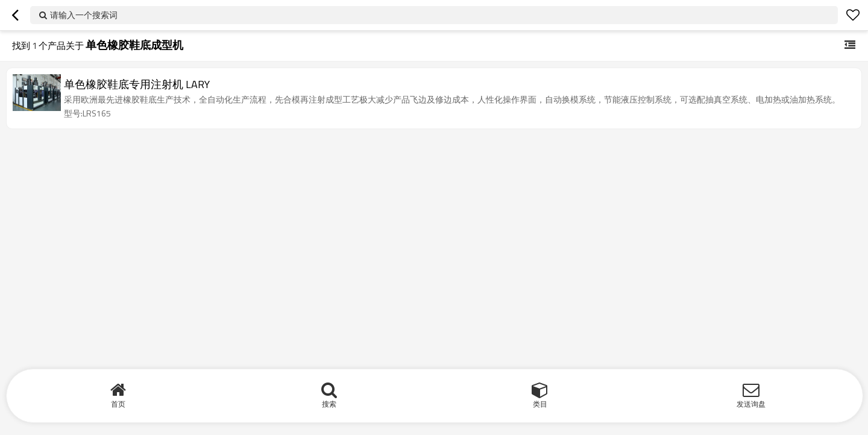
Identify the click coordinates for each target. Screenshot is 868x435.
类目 (540, 404)
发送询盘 (751, 404)
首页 (118, 404)
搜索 (329, 404)
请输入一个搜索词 (84, 15)
